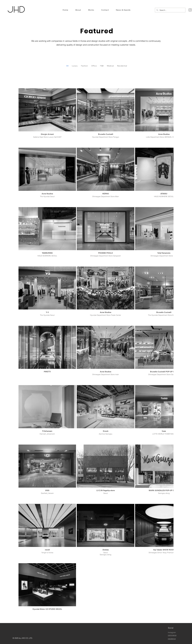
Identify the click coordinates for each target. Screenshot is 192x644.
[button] (78, 10)
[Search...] (170, 10)
